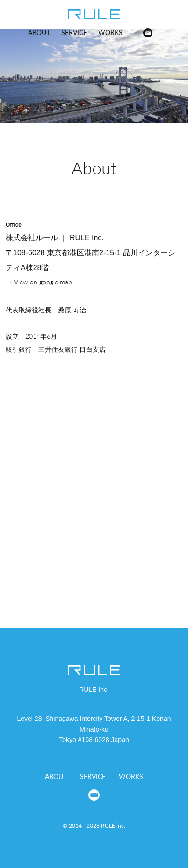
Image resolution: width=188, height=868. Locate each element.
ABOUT (39, 33)
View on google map (43, 282)
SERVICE (74, 33)
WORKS (110, 33)
